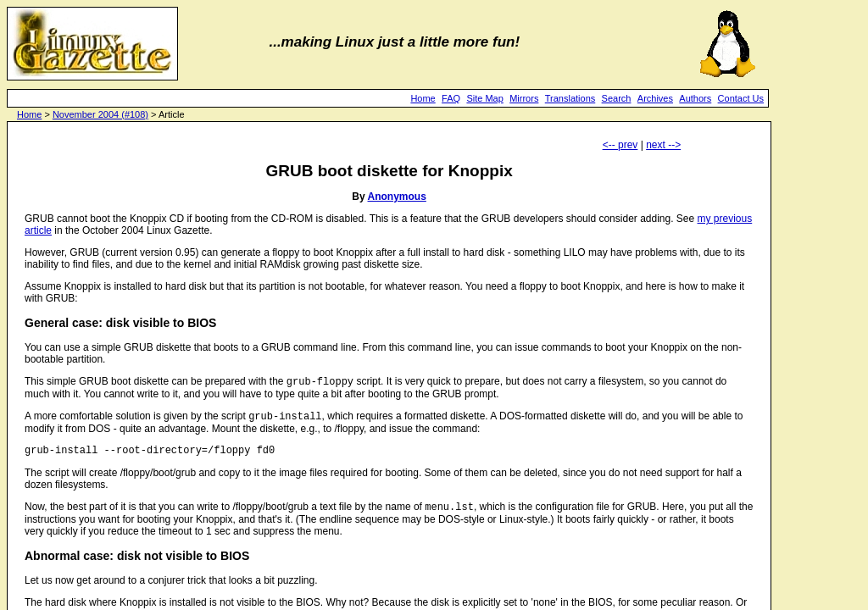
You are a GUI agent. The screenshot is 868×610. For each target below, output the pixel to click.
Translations (570, 98)
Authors (695, 98)
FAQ (451, 98)
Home (423, 98)
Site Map (484, 98)
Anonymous (397, 197)
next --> (663, 145)
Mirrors (524, 98)
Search (617, 98)
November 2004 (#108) (100, 114)
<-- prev (620, 145)
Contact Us (741, 98)
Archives (655, 98)
